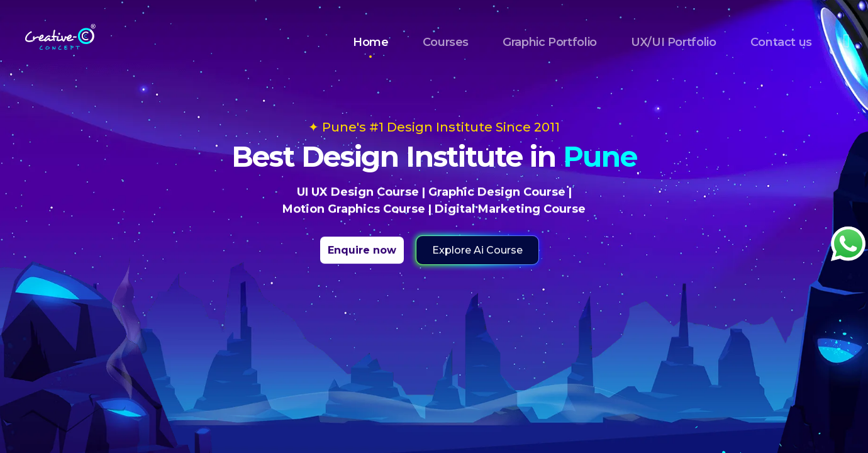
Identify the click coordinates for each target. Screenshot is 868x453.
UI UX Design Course (358, 192)
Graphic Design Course (497, 192)
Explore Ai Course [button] (477, 250)
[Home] (60, 33)
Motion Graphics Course (354, 209)
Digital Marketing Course (510, 209)
